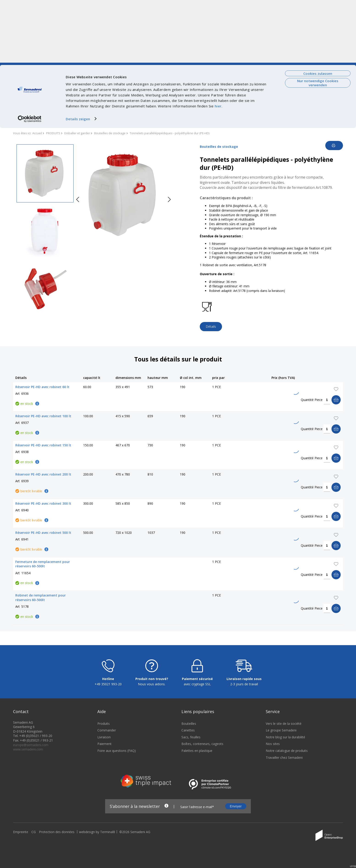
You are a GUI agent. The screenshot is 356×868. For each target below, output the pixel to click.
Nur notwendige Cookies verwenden (318, 18)
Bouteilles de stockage (110, 133)
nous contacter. (280, 117)
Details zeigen (78, 54)
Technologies (96, 67)
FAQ (293, 67)
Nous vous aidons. (152, 750)
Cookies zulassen (318, 8)
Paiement (104, 809)
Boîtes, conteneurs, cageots (202, 809)
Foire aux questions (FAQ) (117, 816)
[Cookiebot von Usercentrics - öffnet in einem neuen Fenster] (30, 54)
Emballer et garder (77, 133)
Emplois (134, 67)
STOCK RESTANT (140, 102)
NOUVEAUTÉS (67, 102)
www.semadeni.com (28, 815)
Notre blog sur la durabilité (285, 803)
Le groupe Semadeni (281, 796)
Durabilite (117, 67)
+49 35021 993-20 (108, 750)
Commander (107, 796)
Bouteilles (189, 789)
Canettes (188, 796)
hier (218, 41)
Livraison (104, 803)
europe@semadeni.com (31, 811)
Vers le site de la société (32, 67)
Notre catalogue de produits (287, 816)
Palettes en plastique (197, 816)
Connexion (328, 67)
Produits (104, 789)
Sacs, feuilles (191, 803)
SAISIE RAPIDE (184, 102)
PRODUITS (30, 102)
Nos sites (273, 809)
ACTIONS (102, 102)
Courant (76, 67)
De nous (60, 67)
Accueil (37, 133)
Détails (211, 326)
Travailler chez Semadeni (284, 823)
